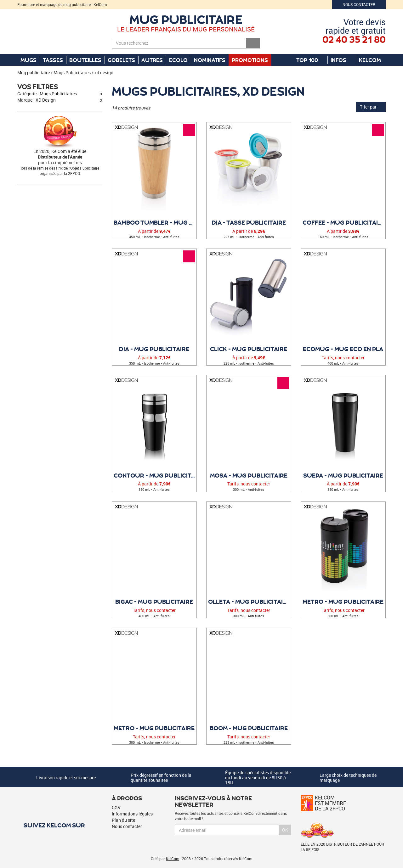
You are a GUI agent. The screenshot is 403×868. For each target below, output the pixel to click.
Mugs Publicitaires (72, 73)
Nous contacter (359, 4)
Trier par (371, 107)
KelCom (373, 60)
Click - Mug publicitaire (249, 349)
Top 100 (310, 60)
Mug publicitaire (186, 19)
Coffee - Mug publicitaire (344, 222)
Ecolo (178, 60)
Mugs (28, 60)
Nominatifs (210, 60)
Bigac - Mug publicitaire (154, 602)
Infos (342, 60)
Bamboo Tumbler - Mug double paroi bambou (155, 222)
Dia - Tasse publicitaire (249, 222)
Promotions (250, 60)
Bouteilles (85, 60)
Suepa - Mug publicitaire (343, 475)
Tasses (53, 60)
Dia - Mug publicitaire (154, 349)
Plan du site (123, 820)
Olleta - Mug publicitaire (249, 602)
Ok (285, 830)
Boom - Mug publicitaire (249, 728)
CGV (116, 807)
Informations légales (132, 814)
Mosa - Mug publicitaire (249, 475)
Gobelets (121, 60)
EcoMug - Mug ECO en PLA (343, 349)
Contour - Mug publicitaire (155, 475)
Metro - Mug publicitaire (343, 602)
